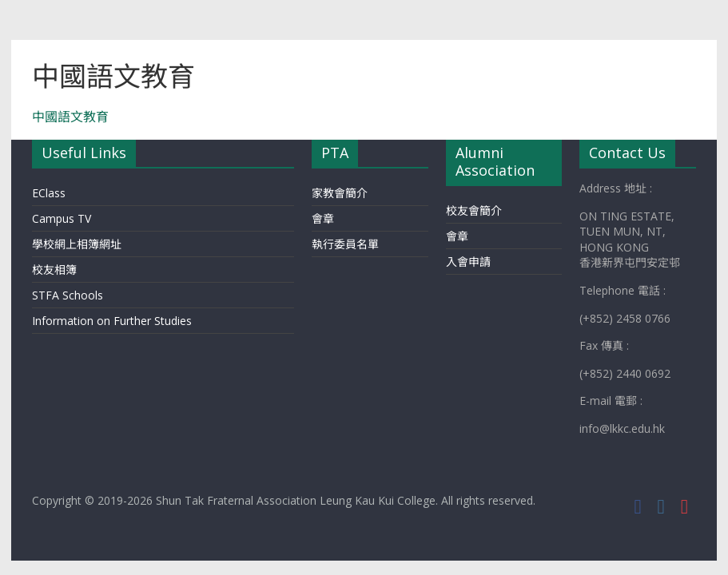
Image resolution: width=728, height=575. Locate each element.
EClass (49, 193)
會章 (323, 218)
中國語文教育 (70, 117)
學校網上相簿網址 (77, 244)
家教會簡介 (340, 193)
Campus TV (62, 218)
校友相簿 (54, 270)
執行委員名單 (345, 244)
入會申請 (468, 262)
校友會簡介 (474, 210)
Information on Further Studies (112, 321)
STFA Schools (68, 295)
